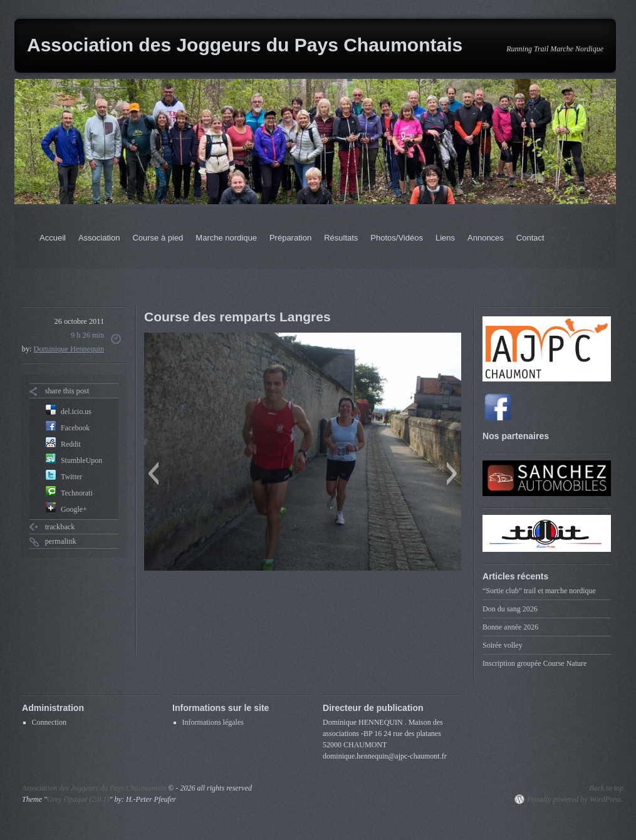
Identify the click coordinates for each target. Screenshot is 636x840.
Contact (530, 238)
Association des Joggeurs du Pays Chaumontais (245, 45)
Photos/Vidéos (397, 238)
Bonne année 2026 (510, 627)
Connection (49, 722)
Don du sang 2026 (510, 609)
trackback (60, 527)
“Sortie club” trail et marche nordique (539, 591)
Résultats (341, 238)
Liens (445, 238)
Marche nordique (226, 238)
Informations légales (213, 722)
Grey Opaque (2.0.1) (78, 799)
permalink (61, 541)
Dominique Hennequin (69, 349)
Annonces (486, 238)
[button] (153, 474)
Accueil (53, 238)
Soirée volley (503, 645)
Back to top (606, 788)
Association (99, 238)
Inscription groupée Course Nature (534, 663)
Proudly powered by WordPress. (575, 799)
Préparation (290, 238)
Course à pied (158, 238)
